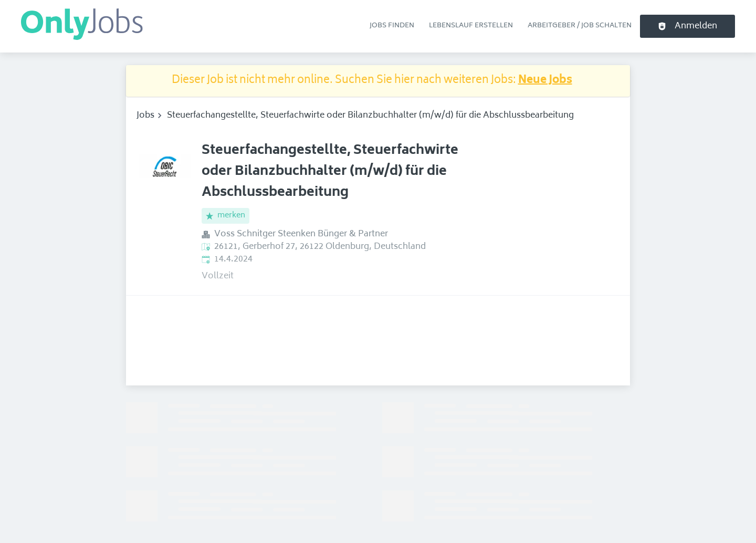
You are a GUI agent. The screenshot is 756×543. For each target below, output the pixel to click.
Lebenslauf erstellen (471, 26)
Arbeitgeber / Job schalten (580, 26)
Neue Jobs (545, 81)
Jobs (145, 116)
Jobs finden (392, 26)
